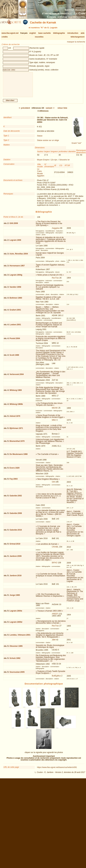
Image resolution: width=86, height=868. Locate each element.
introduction (73, 33)
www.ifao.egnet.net (10, 33)
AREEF (55, 616)
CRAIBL (55, 549)
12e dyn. (54, 162)
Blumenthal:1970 (17, 444)
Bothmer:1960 (16, 300)
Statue (40, 138)
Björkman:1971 (16, 431)
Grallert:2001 (15, 312)
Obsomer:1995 (16, 649)
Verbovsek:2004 (17, 377)
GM (53, 484)
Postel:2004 (15, 341)
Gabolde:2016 (16, 532)
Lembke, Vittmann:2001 (20, 637)
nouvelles (39, 37)
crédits (5, 37)
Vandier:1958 (15, 289)
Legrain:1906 (15, 243)
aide (83, 33)
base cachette (45, 33)
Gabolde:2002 (16, 498)
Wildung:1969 (16, 393)
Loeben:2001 (15, 327)
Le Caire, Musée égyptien (41, 175)
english (33, 33)
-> (50, 110)
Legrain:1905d (16, 625)
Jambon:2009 (16, 559)
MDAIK (55, 410)
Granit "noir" (77, 146)
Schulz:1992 (15, 661)
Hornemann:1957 (17, 268)
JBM (54, 642)
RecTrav (55, 280)
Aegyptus (56, 231)
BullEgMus (56, 678)
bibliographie (59, 33)
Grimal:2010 (15, 546)
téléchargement (78, 37)
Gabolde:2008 (16, 516)
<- (24, 110)
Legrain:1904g (16, 277)
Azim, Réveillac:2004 (19, 256)
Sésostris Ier (64, 162)
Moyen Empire (43, 162)
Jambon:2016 (16, 578)
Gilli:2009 (14, 226)
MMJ (54, 423)
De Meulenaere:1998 (19, 457)
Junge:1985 (15, 598)
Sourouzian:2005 (17, 675)
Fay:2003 (14, 481)
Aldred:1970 (15, 419)
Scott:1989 (14, 358)
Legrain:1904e (16, 613)
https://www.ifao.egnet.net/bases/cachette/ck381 (57, 770)
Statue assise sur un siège (48, 143)
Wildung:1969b (16, 407)
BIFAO (55, 565)
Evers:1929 (15, 470)
